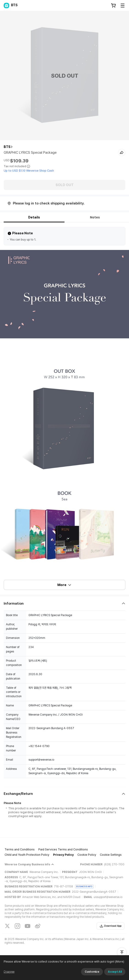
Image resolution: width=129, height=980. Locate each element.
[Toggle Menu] (123, 6)
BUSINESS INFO (84, 886)
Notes (95, 217)
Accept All (115, 972)
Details (34, 217)
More (64, 585)
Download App (111, 926)
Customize (92, 972)
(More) (119, 962)
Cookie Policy (87, 855)
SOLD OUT (65, 185)
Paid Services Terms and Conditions (63, 849)
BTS (7, 147)
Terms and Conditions (20, 849)
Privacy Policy (63, 855)
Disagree (9, 972)
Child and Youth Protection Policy (27, 855)
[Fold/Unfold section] (64, 603)
